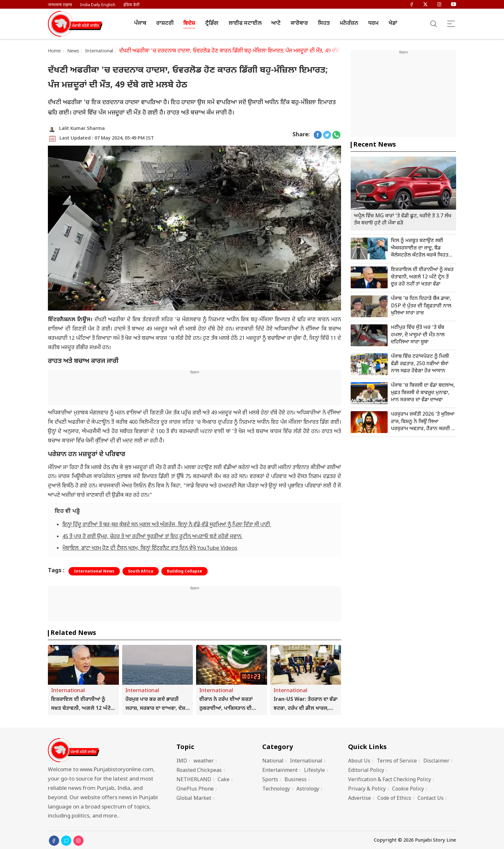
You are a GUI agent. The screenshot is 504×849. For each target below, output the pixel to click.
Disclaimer (436, 761)
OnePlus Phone (195, 789)
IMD (182, 761)
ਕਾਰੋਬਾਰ (299, 23)
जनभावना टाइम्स (60, 5)
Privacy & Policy (367, 789)
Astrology (308, 789)
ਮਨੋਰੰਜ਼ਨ (349, 23)
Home (54, 51)
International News (94, 572)
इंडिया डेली (131, 5)
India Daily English (98, 5)
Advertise (360, 799)
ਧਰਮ (373, 23)
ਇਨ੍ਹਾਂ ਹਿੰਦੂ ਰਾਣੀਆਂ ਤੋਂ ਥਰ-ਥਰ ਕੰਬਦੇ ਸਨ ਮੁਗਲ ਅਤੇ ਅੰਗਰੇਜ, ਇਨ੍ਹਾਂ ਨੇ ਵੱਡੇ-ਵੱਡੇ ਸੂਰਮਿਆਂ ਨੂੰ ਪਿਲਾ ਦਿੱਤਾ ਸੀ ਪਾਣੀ (167, 525)
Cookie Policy (408, 789)
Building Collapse (184, 572)
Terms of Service (397, 761)
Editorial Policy (366, 771)
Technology (276, 789)
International (99, 51)
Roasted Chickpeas (199, 771)
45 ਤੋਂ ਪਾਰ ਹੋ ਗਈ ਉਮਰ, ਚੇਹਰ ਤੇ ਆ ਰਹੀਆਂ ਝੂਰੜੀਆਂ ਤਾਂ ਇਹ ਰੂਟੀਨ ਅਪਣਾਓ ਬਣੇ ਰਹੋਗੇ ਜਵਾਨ (153, 537)
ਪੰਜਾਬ (140, 23)
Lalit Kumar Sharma (82, 129)
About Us (359, 761)
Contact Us (431, 799)
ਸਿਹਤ (324, 23)
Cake (224, 780)
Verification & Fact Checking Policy (390, 780)
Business (296, 780)
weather (204, 761)
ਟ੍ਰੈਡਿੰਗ (212, 23)
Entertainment (280, 771)
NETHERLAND (194, 780)
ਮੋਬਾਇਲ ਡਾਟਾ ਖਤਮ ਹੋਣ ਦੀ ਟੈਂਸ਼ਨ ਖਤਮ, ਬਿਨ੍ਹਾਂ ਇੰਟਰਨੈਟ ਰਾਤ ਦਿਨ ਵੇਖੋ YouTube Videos (150, 548)
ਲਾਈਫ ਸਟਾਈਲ (245, 23)
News (73, 51)
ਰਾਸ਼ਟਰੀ (165, 23)
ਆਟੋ (276, 23)
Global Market (194, 799)
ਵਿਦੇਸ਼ (189, 23)
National (273, 761)
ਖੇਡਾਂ (393, 23)
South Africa (141, 572)
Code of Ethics (394, 799)
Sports (270, 780)
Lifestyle (315, 771)
